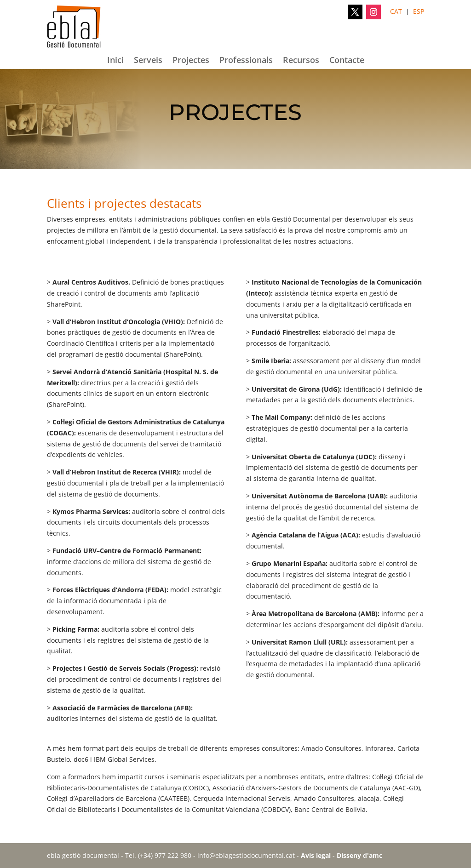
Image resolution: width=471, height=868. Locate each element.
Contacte (347, 61)
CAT (396, 11)
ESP (419, 11)
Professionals (246, 61)
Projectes (191, 61)
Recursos (301, 61)
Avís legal (316, 855)
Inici (115, 61)
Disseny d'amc (359, 855)
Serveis (148, 61)
